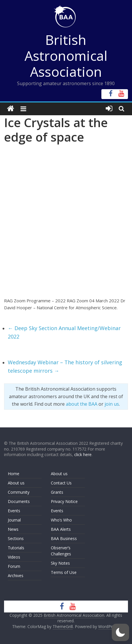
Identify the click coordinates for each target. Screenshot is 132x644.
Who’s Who (61, 520)
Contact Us (61, 483)
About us (16, 483)
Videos (14, 557)
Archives (16, 576)
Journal (14, 520)
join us (112, 404)
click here (83, 454)
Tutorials (16, 548)
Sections (16, 538)
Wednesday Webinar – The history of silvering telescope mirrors (65, 366)
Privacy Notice (64, 501)
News (13, 529)
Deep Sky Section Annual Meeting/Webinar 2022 (64, 332)
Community (19, 492)
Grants (57, 492)
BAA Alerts (61, 529)
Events (14, 511)
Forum (14, 566)
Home (14, 474)
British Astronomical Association (66, 56)
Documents (19, 501)
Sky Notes (60, 563)
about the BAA (82, 404)
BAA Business (64, 538)
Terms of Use (64, 572)
